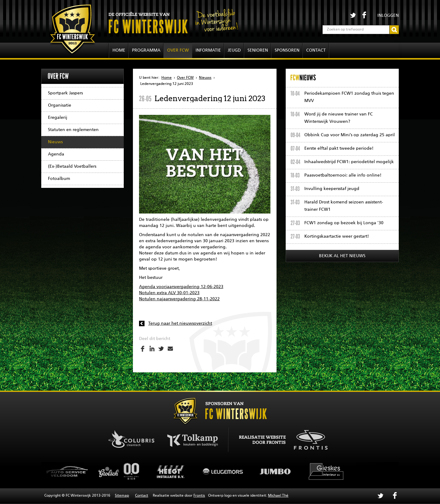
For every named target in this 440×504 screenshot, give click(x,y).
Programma (146, 50)
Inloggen (388, 16)
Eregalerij (58, 118)
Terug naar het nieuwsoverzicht (180, 323)
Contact (316, 50)
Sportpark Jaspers (65, 93)
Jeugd (234, 50)
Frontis (199, 496)
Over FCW (178, 50)
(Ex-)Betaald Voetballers (72, 166)
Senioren (258, 50)
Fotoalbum (59, 179)
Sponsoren (287, 50)
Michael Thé (278, 496)
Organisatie (60, 105)
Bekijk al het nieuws (342, 256)
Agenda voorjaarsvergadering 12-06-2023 (181, 287)
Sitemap (122, 496)
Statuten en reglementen (73, 130)
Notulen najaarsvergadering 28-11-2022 (179, 299)
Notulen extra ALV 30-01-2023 (169, 293)
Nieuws (55, 142)
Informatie (208, 50)
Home (119, 50)
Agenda (56, 154)
